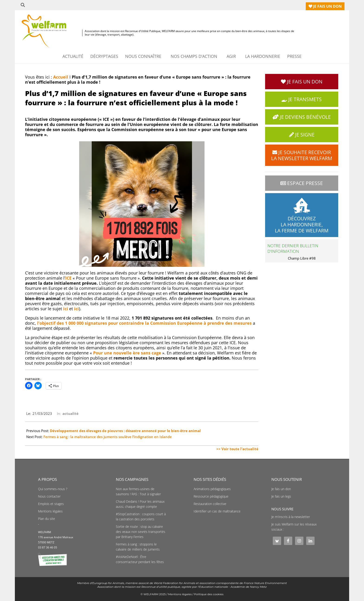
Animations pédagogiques (212, 489)
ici (66, 309)
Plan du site (47, 519)
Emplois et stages (51, 504)
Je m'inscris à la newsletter (291, 517)
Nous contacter (49, 496)
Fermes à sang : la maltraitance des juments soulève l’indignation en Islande (108, 437)
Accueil (61, 77)
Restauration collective (210, 504)
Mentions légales (50, 511)
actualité (70, 413)
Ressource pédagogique (211, 496)
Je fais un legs (281, 496)
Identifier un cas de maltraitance (217, 511)
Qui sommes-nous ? (53, 489)
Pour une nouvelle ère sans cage (128, 353)
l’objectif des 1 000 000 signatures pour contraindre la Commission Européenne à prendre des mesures (144, 323)
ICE (68, 278)
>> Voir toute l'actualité (237, 449)
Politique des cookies (209, 594)
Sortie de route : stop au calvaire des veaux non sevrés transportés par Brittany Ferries (141, 532)
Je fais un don (281, 489)
